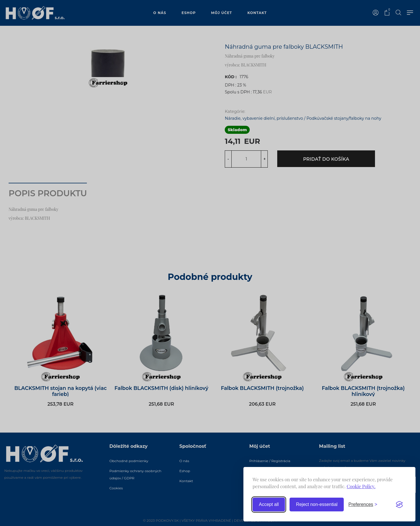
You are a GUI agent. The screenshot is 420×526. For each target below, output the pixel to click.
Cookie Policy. (361, 486)
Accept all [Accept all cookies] (269, 504)
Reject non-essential (317, 504)
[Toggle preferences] (363, 505)
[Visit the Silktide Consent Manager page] (399, 505)
